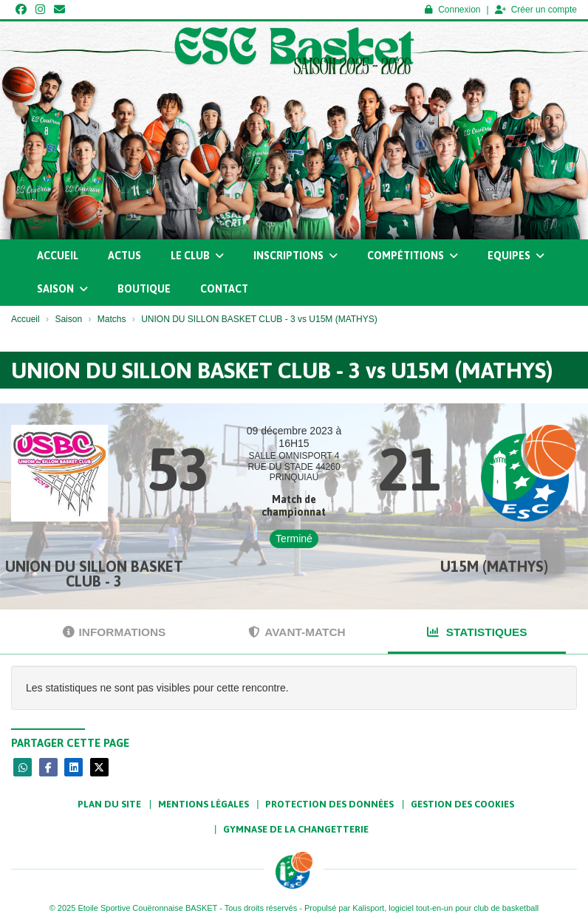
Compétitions (413, 256)
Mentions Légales (204, 804)
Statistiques (477, 632)
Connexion (452, 10)
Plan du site (109, 804)
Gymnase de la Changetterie (296, 829)
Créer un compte (536, 10)
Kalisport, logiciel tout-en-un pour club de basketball (445, 908)
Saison (62, 289)
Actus (124, 256)
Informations (114, 632)
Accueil (58, 256)
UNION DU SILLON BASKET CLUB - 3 (94, 574)
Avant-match (297, 632)
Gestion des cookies (462, 804)
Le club (197, 256)
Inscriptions (295, 256)
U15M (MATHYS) (494, 566)
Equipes (516, 256)
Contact (224, 289)
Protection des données (329, 804)
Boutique (144, 289)
